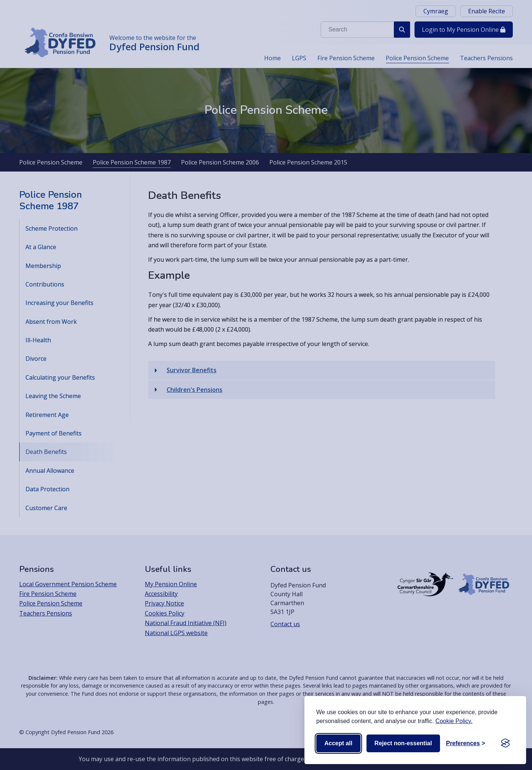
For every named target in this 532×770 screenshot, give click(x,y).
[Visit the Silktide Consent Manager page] (505, 743)
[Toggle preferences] (465, 743)
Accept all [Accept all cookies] (338, 743)
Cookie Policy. (454, 721)
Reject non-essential (403, 743)
